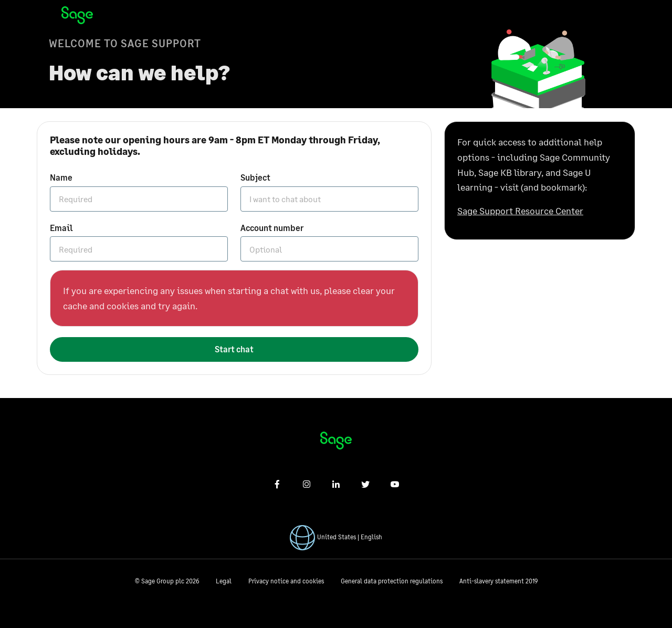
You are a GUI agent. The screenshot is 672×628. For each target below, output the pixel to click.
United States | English (350, 537)
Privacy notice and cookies (286, 581)
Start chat (234, 349)
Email (61, 228)
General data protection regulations (392, 581)
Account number (272, 228)
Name (61, 177)
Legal (224, 581)
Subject (255, 177)
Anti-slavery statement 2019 (498, 581)
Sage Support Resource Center (520, 211)
